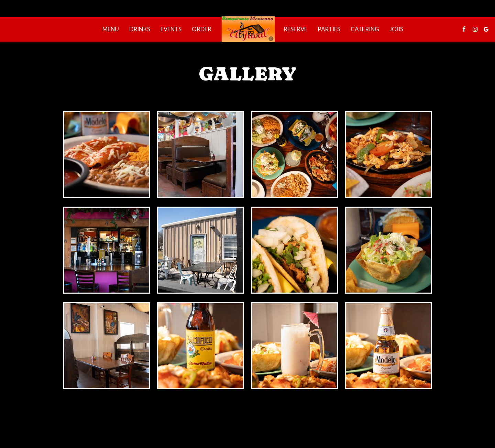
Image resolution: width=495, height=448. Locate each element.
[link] (247, 29)
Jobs (396, 29)
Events (171, 29)
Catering (365, 29)
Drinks (140, 29)
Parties (329, 29)
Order (202, 29)
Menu (111, 29)
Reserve (295, 29)
